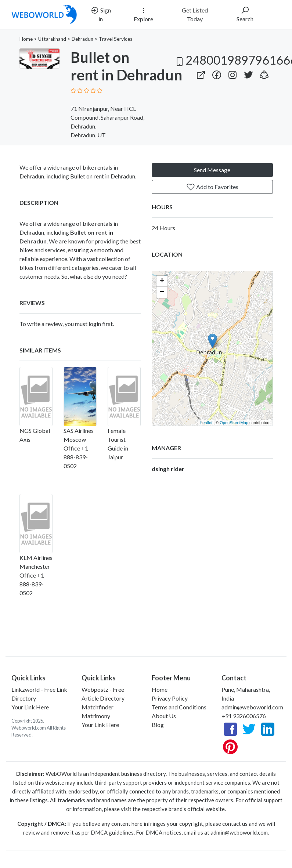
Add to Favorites (212, 187)
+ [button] (162, 281)
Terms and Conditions (179, 707)
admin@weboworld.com (252, 707)
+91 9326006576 (244, 716)
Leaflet (206, 423)
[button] (264, 73)
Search (245, 14)
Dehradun (82, 39)
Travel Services (116, 39)
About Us (164, 716)
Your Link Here (30, 707)
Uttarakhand (52, 39)
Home (26, 39)
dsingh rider (168, 469)
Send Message (212, 170)
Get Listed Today (195, 15)
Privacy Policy (170, 698)
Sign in (101, 14)
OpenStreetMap (234, 423)
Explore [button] (143, 14)
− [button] (162, 292)
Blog (158, 725)
